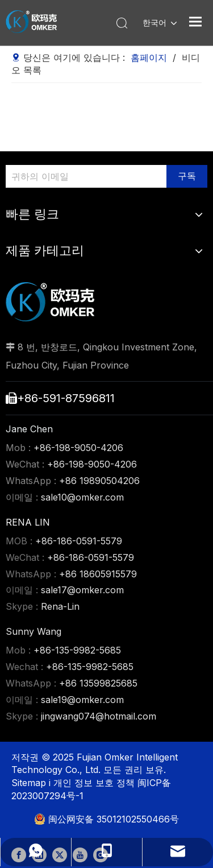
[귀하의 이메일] (83, 176)
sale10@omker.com (82, 497)
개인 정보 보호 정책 (95, 783)
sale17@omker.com (82, 590)
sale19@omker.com (82, 700)
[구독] (187, 176)
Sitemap (30, 783)
